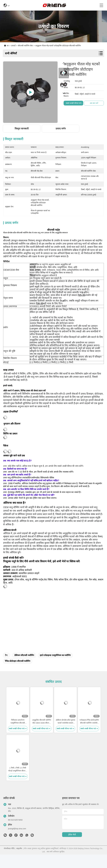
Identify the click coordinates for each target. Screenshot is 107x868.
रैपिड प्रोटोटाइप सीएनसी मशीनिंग (18, 661)
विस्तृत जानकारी (22, 129)
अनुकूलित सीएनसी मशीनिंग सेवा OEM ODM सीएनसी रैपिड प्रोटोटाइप (42, 722)
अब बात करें (94, 103)
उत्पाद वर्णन (61, 129)
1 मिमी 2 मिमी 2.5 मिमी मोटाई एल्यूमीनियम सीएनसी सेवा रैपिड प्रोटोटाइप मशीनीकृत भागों (18, 769)
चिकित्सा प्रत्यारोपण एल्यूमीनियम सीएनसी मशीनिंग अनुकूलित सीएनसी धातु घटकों (18, 722)
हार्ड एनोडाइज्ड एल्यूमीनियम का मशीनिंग (55, 655)
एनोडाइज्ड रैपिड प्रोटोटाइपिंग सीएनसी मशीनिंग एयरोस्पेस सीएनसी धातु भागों (89, 722)
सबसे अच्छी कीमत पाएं (74, 103)
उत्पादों (13, 46)
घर (8, 46)
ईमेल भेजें (72, 835)
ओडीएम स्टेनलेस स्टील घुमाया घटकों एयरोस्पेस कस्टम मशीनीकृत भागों (65, 722)
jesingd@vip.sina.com (17, 829)
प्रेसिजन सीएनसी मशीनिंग (24, 655)
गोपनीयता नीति (9, 848)
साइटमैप (19, 848)
